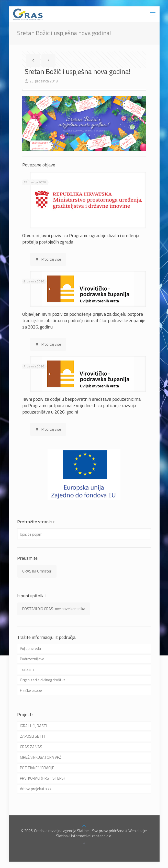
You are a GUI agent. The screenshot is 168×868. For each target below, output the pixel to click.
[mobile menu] (153, 14)
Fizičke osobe (31, 690)
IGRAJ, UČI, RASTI (33, 726)
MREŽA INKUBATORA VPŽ (41, 757)
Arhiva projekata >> (36, 789)
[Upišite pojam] (84, 534)
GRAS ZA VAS (31, 747)
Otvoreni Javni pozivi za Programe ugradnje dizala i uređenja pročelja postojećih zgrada (81, 239)
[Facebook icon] (84, 844)
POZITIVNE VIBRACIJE (37, 768)
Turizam (27, 669)
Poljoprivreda (30, 648)
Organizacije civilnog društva (43, 680)
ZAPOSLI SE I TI (32, 736)
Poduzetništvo (32, 659)
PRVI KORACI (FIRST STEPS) (42, 778)
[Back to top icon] (84, 826)
